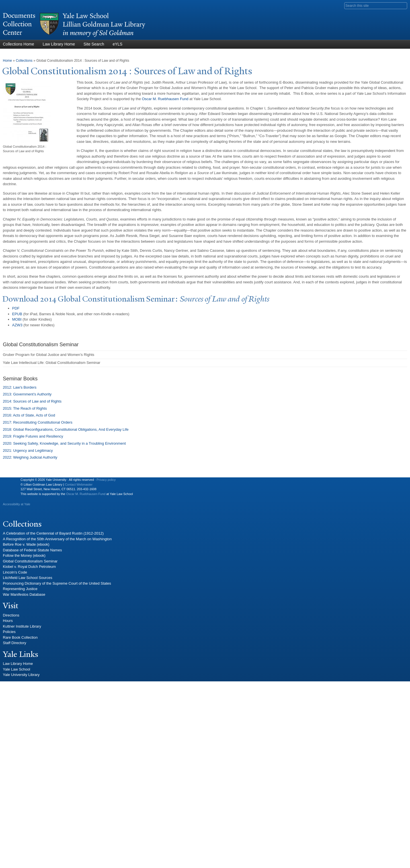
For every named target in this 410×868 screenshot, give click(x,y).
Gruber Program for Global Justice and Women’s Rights (49, 355)
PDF (16, 308)
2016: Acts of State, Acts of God (29, 415)
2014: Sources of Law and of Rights (32, 401)
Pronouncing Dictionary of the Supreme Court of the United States (57, 583)
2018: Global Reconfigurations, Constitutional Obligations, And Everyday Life (66, 429)
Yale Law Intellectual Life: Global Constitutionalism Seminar (52, 363)
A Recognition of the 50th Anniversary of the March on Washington (57, 539)
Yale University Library (21, 675)
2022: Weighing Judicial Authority (30, 457)
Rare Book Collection (20, 637)
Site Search (94, 44)
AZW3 (17, 325)
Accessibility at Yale (17, 504)
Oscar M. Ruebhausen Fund (86, 494)
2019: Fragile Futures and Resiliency (33, 436)
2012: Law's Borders (20, 387)
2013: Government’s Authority (27, 394)
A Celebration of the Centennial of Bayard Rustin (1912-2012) (53, 533)
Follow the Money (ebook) (24, 555)
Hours (8, 621)
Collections (24, 61)
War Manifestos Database (24, 594)
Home (7, 61)
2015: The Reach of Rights (25, 408)
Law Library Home (59, 44)
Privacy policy (106, 480)
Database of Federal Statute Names (32, 550)
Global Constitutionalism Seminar (30, 561)
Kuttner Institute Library (22, 626)
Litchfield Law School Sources (27, 578)
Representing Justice (20, 589)
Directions (11, 615)
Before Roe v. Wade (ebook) (26, 544)
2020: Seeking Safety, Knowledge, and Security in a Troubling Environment (64, 443)
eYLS (118, 44)
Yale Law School (17, 669)
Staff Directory (15, 643)
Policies (9, 632)
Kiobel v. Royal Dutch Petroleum (29, 567)
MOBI (17, 319)
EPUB (17, 314)
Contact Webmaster (79, 484)
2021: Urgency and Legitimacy (28, 451)
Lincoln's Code (15, 572)
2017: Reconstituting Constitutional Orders (38, 422)
